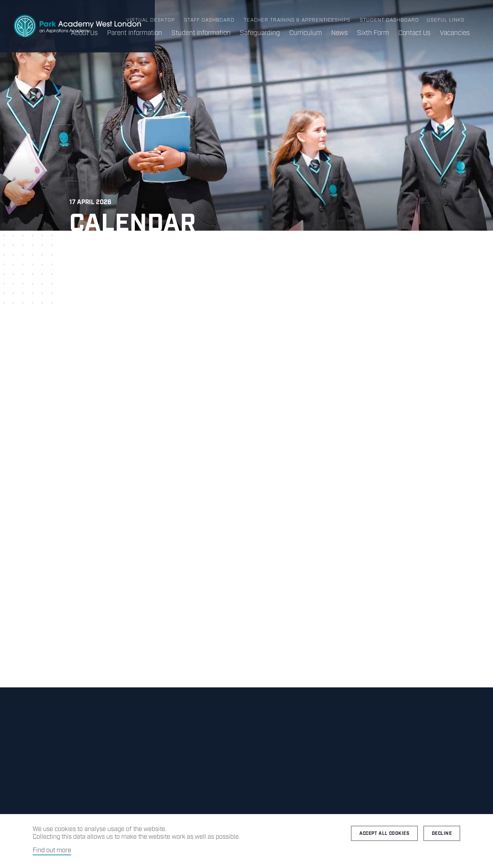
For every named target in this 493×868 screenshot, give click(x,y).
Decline (442, 834)
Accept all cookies (384, 834)
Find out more (52, 850)
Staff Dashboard (209, 20)
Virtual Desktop (151, 20)
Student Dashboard (389, 20)
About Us (84, 33)
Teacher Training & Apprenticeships (297, 20)
